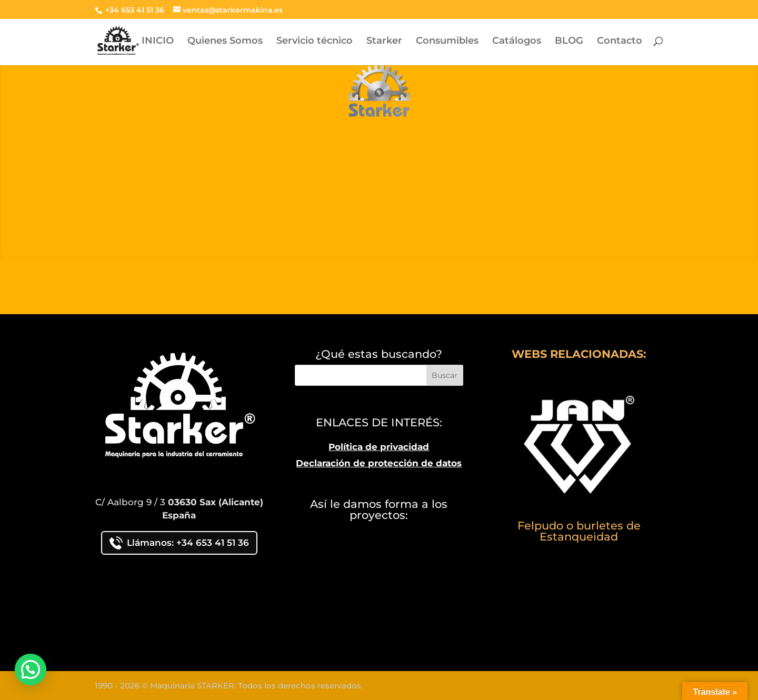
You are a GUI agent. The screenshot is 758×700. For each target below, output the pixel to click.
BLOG (569, 42)
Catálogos (517, 42)
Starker (384, 42)
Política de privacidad (379, 447)
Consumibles (447, 42)
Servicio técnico (315, 42)
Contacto (620, 42)
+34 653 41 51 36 (134, 10)
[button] (31, 669)
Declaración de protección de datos (379, 463)
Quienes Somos (225, 42)
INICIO (158, 42)
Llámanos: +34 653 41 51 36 (179, 543)
